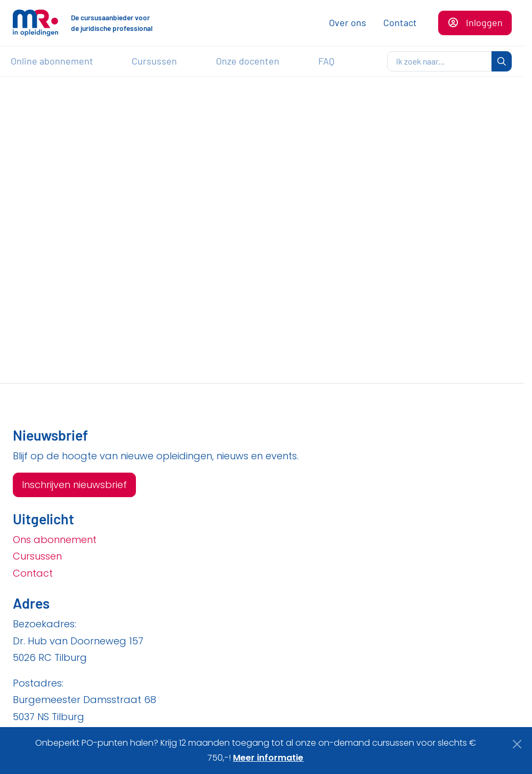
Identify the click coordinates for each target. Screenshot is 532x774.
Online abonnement (52, 61)
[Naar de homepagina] (35, 23)
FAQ (326, 61)
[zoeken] (440, 61)
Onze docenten (248, 61)
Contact (400, 22)
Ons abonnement (55, 540)
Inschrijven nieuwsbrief (74, 485)
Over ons (348, 22)
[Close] (517, 744)
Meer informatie (268, 758)
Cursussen (154, 61)
